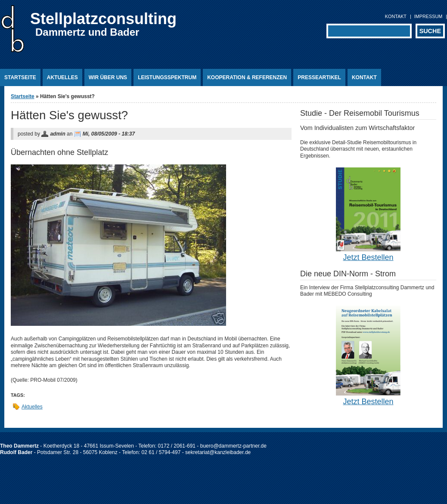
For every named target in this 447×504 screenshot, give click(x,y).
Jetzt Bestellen (368, 257)
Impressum (428, 16)
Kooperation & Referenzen (247, 77)
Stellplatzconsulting (103, 19)
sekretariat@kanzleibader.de (218, 452)
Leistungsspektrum (167, 77)
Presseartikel (319, 77)
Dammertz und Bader (87, 32)
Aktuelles (62, 77)
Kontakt (396, 16)
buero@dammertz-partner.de (233, 446)
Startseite (20, 77)
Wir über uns (108, 77)
